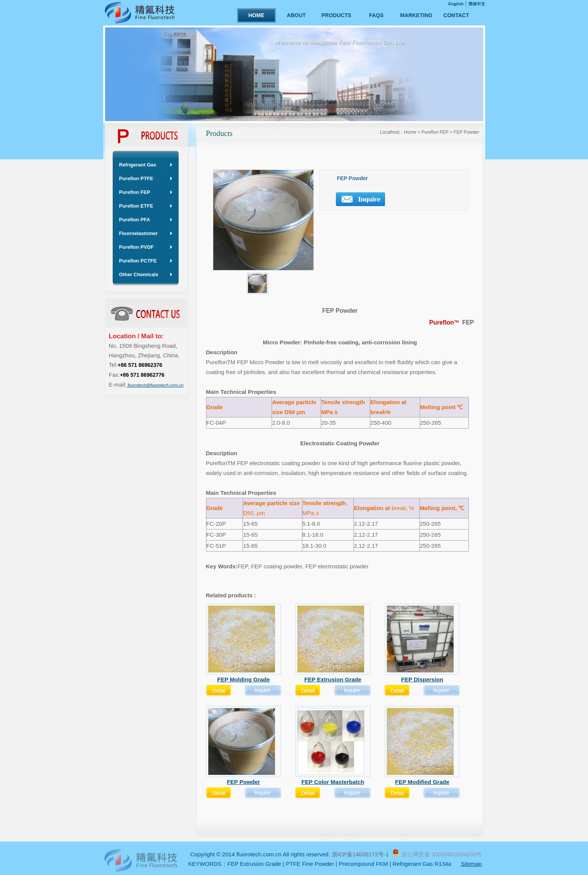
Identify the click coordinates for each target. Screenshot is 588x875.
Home (410, 132)
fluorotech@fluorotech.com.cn (155, 385)
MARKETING (416, 15)
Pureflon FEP (435, 132)
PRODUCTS (336, 15)
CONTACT (456, 15)
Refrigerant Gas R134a (422, 864)
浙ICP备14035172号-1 (361, 854)
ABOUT (296, 15)
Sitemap (471, 864)
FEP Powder (466, 132)
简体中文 (477, 4)
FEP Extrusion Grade (254, 864)
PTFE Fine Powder (310, 864)
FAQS (376, 15)
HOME (256, 15)
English (456, 4)
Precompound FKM (363, 864)
